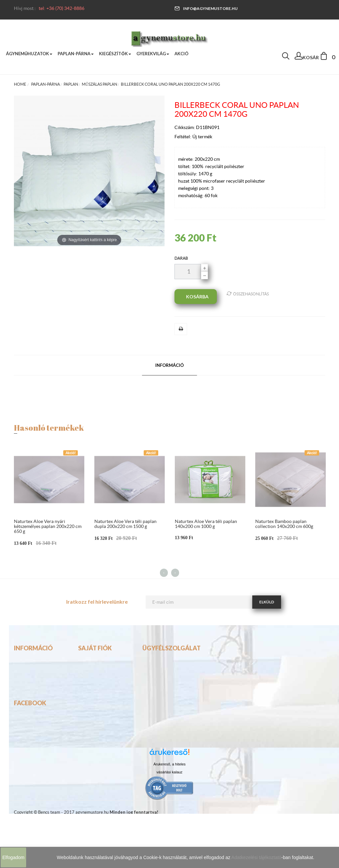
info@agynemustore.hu (206, 8)
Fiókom (87, 669)
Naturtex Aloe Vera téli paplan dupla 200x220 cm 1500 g (125, 524)
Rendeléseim (93, 679)
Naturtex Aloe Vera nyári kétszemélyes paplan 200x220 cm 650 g (48, 526)
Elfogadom (13, 857)
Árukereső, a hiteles (169, 818)
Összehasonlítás (248, 294)
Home (20, 84)
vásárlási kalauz (169, 826)
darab (181, 258)
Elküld (267, 602)
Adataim (88, 690)
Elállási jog (26, 712)
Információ (169, 365)
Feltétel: (183, 137)
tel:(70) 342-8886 (163, 679)
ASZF (20, 690)
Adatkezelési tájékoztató (256, 857)
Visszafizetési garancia (39, 679)
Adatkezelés (28, 701)
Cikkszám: (185, 127)
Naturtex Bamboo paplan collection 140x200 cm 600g (284, 524)
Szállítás (23, 669)
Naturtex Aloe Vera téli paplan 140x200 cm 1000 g (206, 524)
